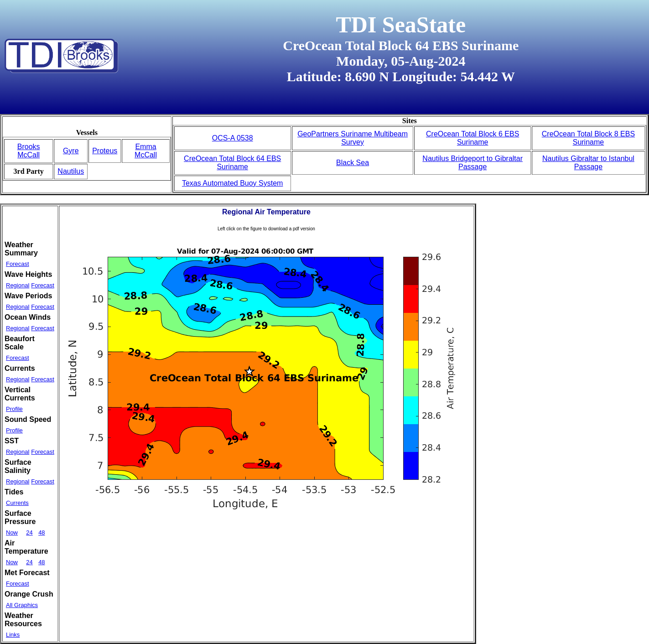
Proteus (105, 151)
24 (29, 532)
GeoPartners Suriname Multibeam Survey (353, 138)
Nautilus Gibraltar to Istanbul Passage (588, 163)
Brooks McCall (29, 151)
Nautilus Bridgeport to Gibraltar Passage (472, 163)
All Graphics (22, 605)
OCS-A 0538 (233, 138)
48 (42, 532)
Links (13, 635)
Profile (14, 409)
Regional (18, 285)
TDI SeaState (401, 25)
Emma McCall (146, 151)
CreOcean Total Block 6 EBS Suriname (472, 138)
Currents (17, 503)
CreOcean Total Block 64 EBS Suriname (232, 163)
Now (12, 532)
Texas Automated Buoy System (232, 183)
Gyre (71, 151)
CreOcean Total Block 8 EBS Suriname (588, 138)
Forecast (18, 264)
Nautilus (71, 171)
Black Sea (353, 163)
